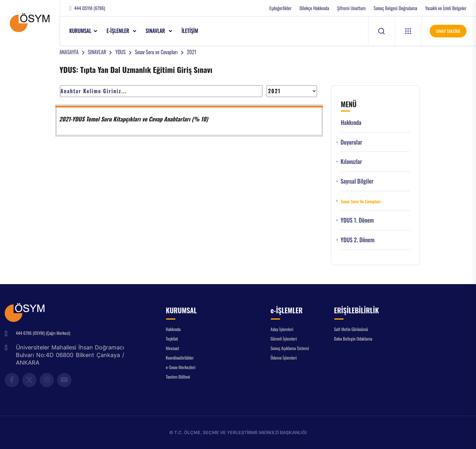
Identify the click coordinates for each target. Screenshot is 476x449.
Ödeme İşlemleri (284, 358)
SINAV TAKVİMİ (448, 31)
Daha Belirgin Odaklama (353, 338)
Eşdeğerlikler (281, 8)
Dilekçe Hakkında (314, 8)
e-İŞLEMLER (119, 31)
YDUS (120, 52)
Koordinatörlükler (180, 358)
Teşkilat (172, 338)
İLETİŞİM (190, 31)
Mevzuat (173, 348)
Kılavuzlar (351, 162)
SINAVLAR (156, 31)
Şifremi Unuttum (351, 8)
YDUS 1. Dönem (357, 220)
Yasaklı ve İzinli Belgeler (446, 8)
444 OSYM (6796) (90, 8)
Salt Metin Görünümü (351, 329)
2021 (192, 52)
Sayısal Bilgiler (357, 181)
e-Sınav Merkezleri (181, 367)
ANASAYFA (69, 52)
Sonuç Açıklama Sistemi (290, 348)
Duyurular (351, 142)
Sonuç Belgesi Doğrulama (395, 8)
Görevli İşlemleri (284, 338)
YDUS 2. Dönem (357, 240)
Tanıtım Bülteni (178, 377)
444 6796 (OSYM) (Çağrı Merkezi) (43, 333)
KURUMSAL (80, 31)
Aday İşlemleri (282, 329)
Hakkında (351, 123)
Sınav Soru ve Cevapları (156, 52)
